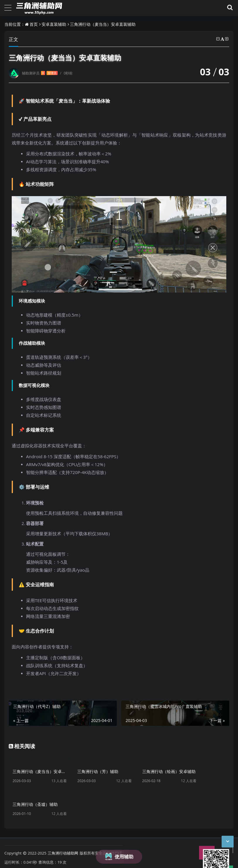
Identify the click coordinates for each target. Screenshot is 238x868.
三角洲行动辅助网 (63, 841)
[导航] (8, 7)
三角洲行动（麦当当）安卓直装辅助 (103, 24)
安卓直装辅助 (54, 24)
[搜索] (229, 8)
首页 (34, 24)
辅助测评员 (40, 73)
